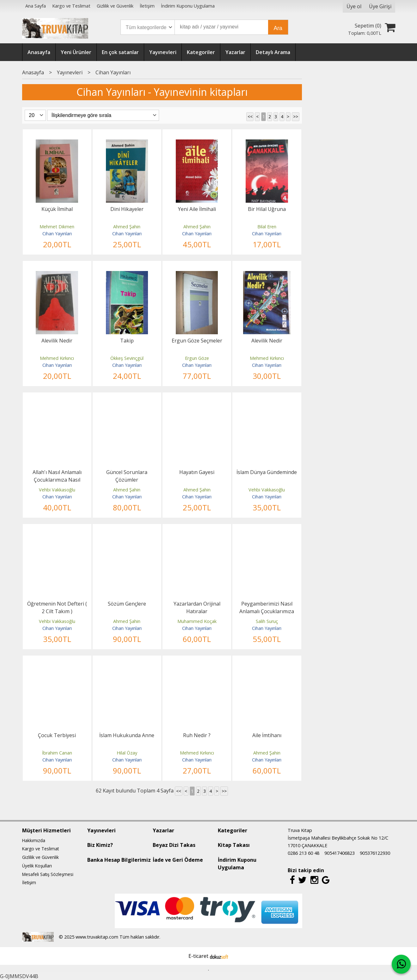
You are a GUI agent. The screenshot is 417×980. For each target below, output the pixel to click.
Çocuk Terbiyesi (57, 735)
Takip (127, 341)
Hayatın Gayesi (197, 472)
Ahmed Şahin (127, 227)
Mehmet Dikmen (57, 227)
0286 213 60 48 (304, 853)
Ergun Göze (197, 358)
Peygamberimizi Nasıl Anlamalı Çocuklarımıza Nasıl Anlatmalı (267, 611)
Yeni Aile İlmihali (197, 209)
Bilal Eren (267, 227)
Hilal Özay (127, 753)
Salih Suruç (267, 621)
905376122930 (375, 853)
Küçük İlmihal (57, 209)
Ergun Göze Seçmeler (197, 341)
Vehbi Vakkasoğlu (57, 490)
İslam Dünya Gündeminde (267, 472)
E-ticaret (198, 956)
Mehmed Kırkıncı (57, 358)
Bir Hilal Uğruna (267, 209)
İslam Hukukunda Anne (127, 735)
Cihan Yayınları (57, 234)
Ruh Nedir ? (197, 735)
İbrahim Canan (57, 753)
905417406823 (340, 853)
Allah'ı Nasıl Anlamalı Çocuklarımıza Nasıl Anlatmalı (57, 480)
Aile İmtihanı (267, 735)
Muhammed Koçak (197, 621)
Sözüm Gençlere (127, 604)
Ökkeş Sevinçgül (127, 358)
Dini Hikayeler (127, 209)
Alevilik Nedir (57, 341)
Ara (278, 28)
